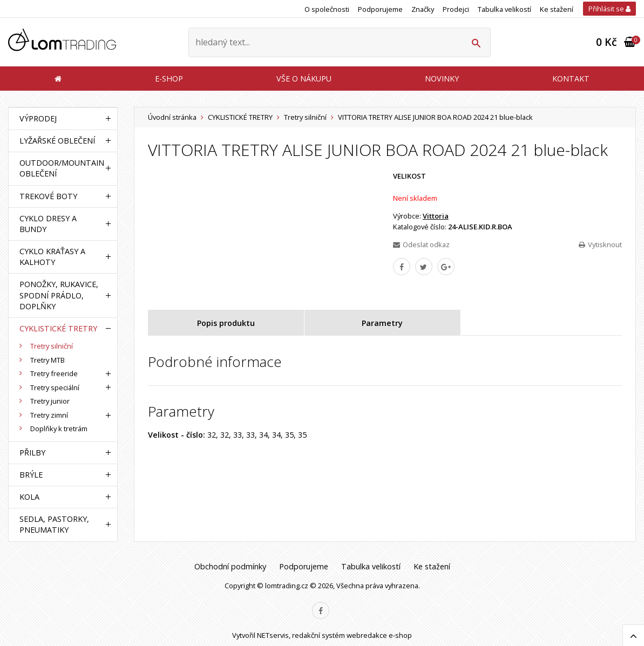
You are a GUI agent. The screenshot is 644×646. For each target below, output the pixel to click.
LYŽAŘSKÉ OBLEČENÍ (57, 141)
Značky (423, 9)
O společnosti (327, 9)
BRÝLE (31, 475)
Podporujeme (380, 9)
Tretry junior (50, 401)
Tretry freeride (54, 373)
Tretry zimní (49, 415)
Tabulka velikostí (504, 9)
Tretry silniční (305, 117)
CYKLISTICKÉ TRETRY (240, 117)
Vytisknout (600, 244)
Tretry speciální (55, 387)
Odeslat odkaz (421, 244)
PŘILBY (32, 453)
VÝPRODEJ (38, 118)
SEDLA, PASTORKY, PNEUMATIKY (54, 524)
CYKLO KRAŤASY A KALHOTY (52, 257)
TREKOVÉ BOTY (48, 196)
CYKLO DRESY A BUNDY (48, 224)
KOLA (29, 497)
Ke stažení (557, 9)
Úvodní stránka (172, 117)
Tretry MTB (48, 360)
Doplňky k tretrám (59, 429)
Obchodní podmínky (230, 566)
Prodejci (456, 9)
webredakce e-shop (379, 635)
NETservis (273, 635)
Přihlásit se (609, 9)
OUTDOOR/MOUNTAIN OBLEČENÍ (60, 168)
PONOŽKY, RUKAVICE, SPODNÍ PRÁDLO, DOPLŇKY (59, 295)
